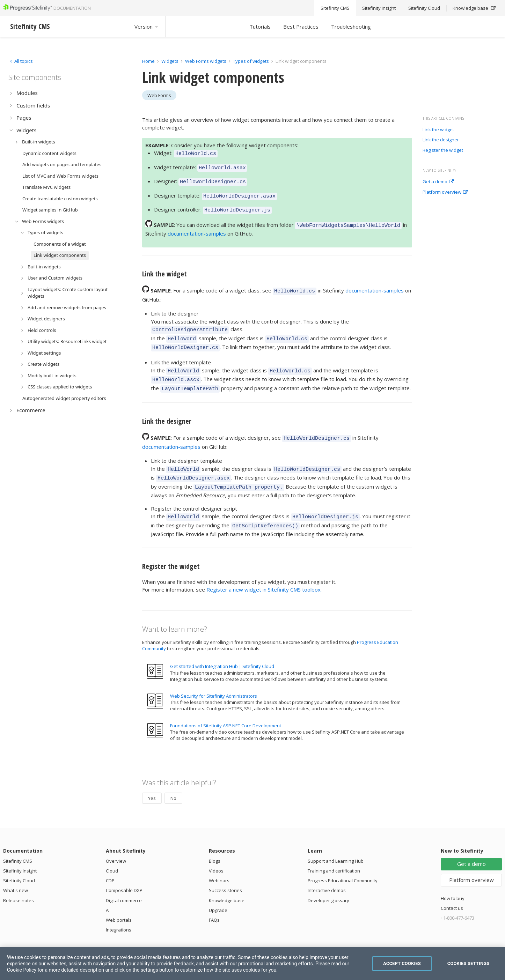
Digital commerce (124, 881)
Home (148, 61)
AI (108, 890)
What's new (16, 870)
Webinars (219, 861)
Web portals (119, 900)
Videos (216, 851)
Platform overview (445, 192)
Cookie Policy (22, 970)
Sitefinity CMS (18, 841)
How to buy (453, 878)
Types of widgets (251, 61)
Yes (152, 778)
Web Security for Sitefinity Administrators (214, 676)
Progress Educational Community (343, 861)
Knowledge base (227, 881)
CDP (110, 861)
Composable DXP (124, 870)
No (173, 778)
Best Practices (301, 27)
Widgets (170, 61)
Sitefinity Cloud (19, 861)
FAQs (214, 900)
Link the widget (438, 130)
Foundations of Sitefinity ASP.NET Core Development (226, 706)
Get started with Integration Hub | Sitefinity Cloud (222, 646)
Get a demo (438, 182)
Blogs (215, 841)
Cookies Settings (469, 963)
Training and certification (334, 851)
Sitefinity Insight (20, 851)
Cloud (112, 851)
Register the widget (443, 150)
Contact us (452, 888)
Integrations (119, 910)
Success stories (225, 870)
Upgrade (218, 890)
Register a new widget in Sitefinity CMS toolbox (264, 570)
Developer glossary (328, 881)
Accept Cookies (402, 963)
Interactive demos (327, 870)
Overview (116, 841)
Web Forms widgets (206, 61)
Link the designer (441, 140)
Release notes (19, 881)
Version (147, 27)
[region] (252, 964)
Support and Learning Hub (336, 841)
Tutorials (260, 27)
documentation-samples (197, 227)
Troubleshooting (351, 27)
